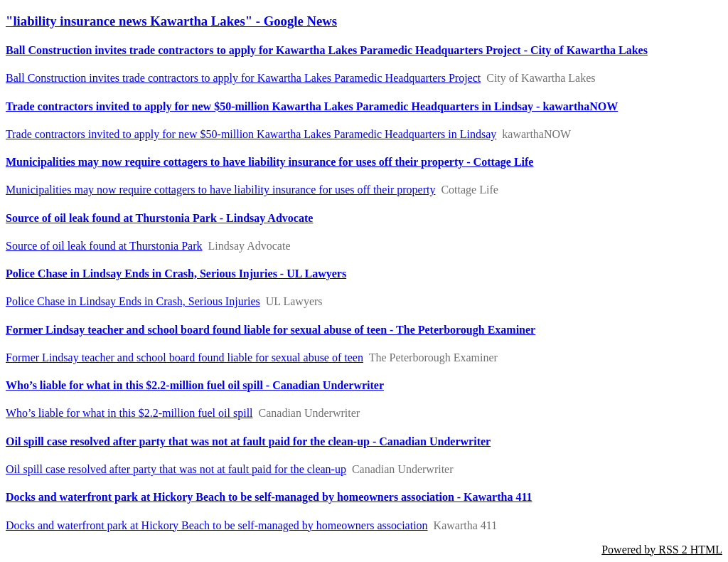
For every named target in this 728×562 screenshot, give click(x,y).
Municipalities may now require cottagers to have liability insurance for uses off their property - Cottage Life (269, 162)
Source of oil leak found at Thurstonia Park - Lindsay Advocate (159, 218)
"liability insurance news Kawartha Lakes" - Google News (171, 21)
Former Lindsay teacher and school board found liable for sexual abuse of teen (184, 357)
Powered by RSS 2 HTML (662, 550)
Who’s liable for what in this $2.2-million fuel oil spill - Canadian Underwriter (195, 385)
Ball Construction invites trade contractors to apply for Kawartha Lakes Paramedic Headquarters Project (243, 78)
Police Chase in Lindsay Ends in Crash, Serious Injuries (133, 301)
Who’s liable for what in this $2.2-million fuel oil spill (129, 413)
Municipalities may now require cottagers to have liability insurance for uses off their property (220, 190)
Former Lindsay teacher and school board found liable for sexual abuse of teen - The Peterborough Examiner (271, 330)
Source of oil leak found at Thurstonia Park (104, 246)
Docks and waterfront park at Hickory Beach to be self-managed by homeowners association (217, 525)
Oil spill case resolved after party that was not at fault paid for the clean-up (176, 469)
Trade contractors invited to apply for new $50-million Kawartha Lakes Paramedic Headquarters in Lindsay (251, 134)
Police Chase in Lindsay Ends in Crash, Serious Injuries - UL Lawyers (176, 274)
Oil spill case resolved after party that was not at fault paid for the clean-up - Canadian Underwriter (248, 441)
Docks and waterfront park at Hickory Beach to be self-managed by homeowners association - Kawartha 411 (269, 497)
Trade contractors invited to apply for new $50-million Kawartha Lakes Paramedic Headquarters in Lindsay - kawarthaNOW (312, 106)
